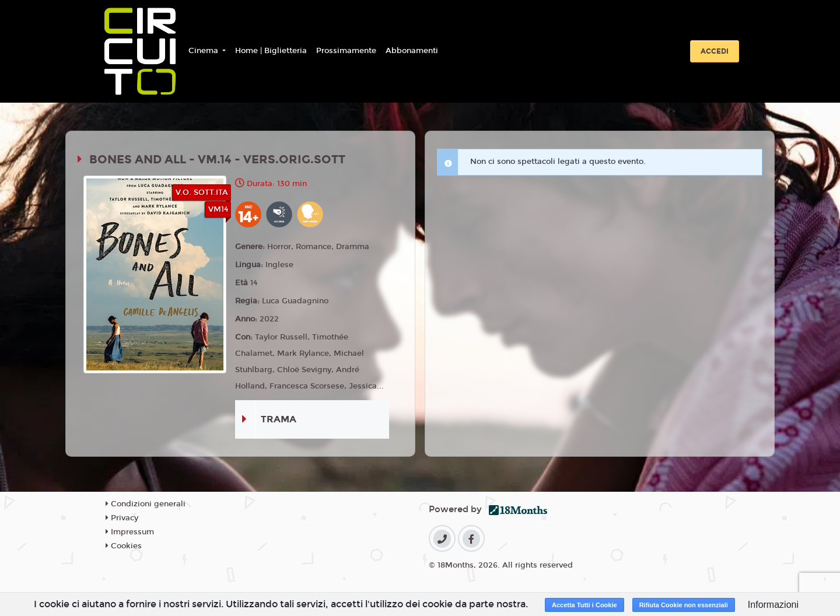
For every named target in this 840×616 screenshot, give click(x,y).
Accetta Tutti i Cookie (584, 605)
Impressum (130, 532)
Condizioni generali (146, 504)
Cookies (124, 546)
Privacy (122, 518)
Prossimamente (346, 51)
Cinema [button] (204, 51)
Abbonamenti (412, 51)
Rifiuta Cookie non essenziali (684, 605)
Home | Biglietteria (271, 51)
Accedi (715, 51)
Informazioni (773, 605)
